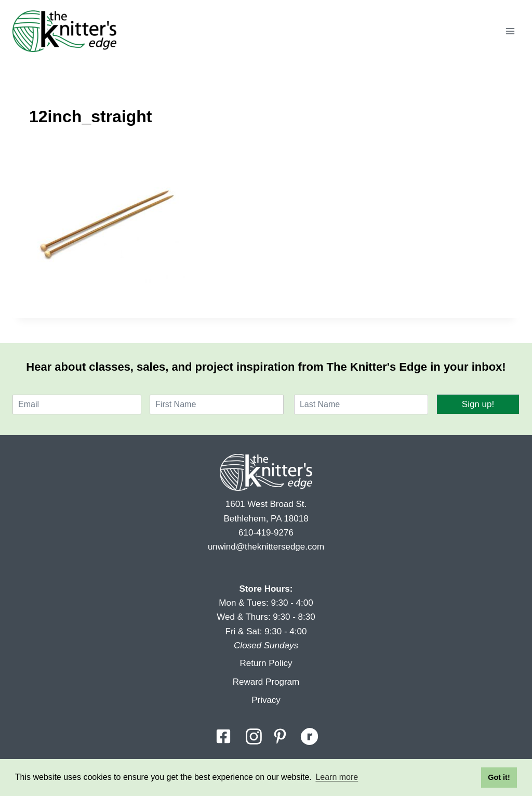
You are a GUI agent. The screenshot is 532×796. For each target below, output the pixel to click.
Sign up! (478, 404)
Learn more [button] (337, 777)
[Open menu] (510, 31)
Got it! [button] (499, 777)
